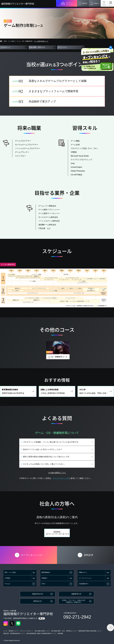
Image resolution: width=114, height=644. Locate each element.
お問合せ (96, 3)
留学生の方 (38, 601)
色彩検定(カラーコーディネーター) (56, 538)
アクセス (104, 5)
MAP (42, 618)
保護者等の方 (76, 594)
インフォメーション (85, 578)
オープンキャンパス (69, 3)
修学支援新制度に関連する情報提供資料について (41, 633)
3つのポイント (6, 47)
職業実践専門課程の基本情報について (90, 631)
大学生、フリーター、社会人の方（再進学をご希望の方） (74, 601)
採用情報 (60, 633)
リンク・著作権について (11, 631)
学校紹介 (44, 578)
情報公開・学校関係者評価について (14, 633)
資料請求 (85, 3)
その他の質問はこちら (57, 478)
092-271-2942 (77, 617)
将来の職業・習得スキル (37, 47)
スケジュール (62, 47)
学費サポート (83, 572)
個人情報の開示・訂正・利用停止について (64, 631)
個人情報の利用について (42, 631)
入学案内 (7, 578)
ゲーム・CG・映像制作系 (24, 41)
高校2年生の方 (38, 594)
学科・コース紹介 (9, 41)
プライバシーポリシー (26, 631)
